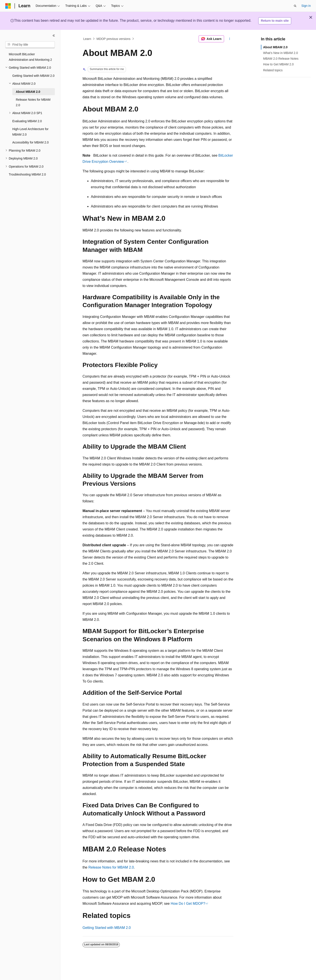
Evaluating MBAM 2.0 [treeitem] (27, 121)
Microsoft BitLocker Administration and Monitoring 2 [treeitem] (30, 57)
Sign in (306, 6)
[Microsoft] (8, 6)
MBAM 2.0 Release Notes (281, 59)
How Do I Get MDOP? (188, 904)
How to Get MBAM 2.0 (278, 64)
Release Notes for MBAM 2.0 (111, 867)
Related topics (273, 70)
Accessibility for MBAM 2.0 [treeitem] (31, 142)
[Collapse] (54, 36)
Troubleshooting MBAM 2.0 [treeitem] (27, 174)
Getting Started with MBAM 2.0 (107, 928)
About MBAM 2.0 (275, 47)
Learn (87, 39)
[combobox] (30, 45)
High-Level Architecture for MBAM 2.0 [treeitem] (30, 132)
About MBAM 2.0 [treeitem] (28, 92)
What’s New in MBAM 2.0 (280, 53)
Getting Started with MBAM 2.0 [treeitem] (33, 76)
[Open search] (295, 6)
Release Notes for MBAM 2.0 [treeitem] (33, 102)
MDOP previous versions (114, 39)
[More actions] (230, 39)
